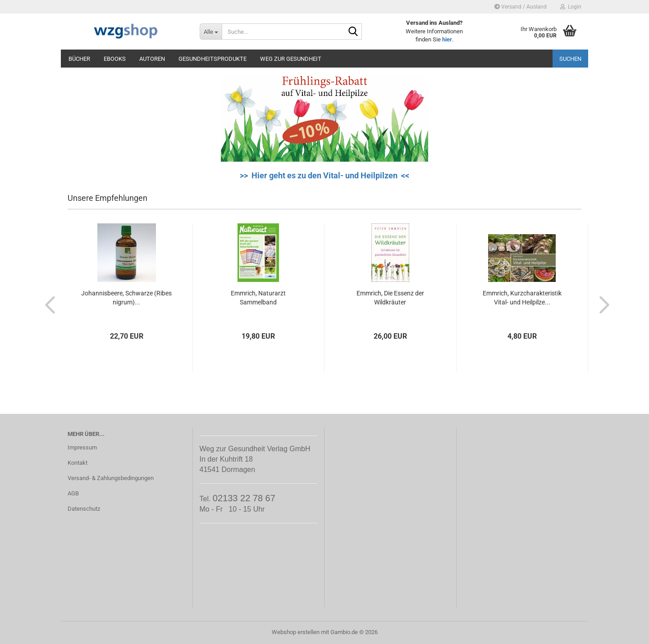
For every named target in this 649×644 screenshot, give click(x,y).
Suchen (570, 59)
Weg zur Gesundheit (291, 59)
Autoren (152, 59)
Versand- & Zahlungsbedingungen (111, 478)
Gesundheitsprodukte (213, 59)
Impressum (82, 447)
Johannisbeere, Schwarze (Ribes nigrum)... (126, 298)
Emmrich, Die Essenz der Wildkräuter (390, 298)
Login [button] (571, 7)
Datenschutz (84, 509)
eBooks (115, 59)
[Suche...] (211, 32)
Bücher (79, 59)
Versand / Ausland (521, 7)
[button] (47, 304)
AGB (73, 493)
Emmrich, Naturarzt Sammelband (258, 298)
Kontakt (78, 463)
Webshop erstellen (296, 632)
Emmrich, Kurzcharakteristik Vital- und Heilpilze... (522, 298)
